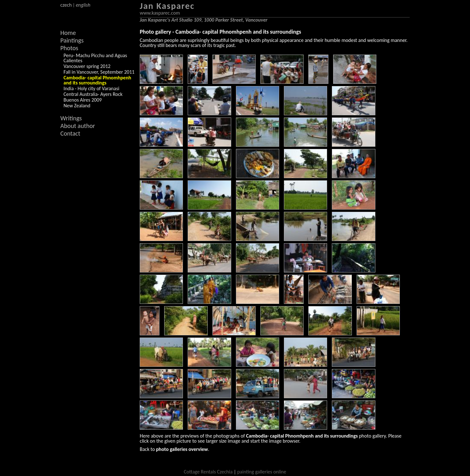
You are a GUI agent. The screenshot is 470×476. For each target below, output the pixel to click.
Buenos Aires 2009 (83, 100)
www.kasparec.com (160, 13)
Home (68, 33)
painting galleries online (262, 472)
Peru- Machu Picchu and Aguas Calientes (95, 58)
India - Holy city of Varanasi (91, 88)
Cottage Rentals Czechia (208, 472)
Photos (69, 48)
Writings (71, 118)
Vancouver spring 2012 (87, 66)
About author (78, 126)
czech (66, 5)
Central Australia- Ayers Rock (93, 94)
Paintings (72, 40)
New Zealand (77, 106)
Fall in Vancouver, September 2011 (99, 72)
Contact (70, 133)
